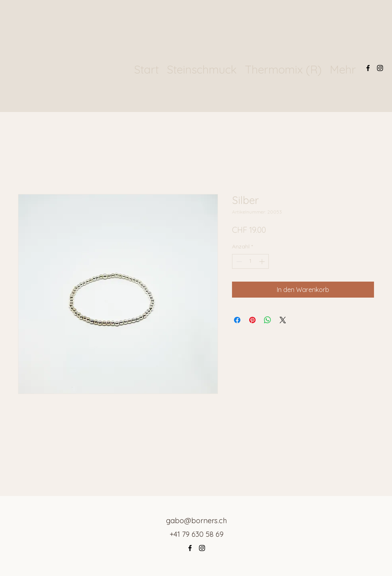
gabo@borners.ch (196, 521)
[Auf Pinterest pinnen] (252, 320)
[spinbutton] (250, 261)
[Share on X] (283, 320)
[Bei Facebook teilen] (237, 320)
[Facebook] (368, 68)
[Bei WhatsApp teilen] (268, 320)
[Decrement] (238, 261)
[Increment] (263, 261)
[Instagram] (380, 68)
